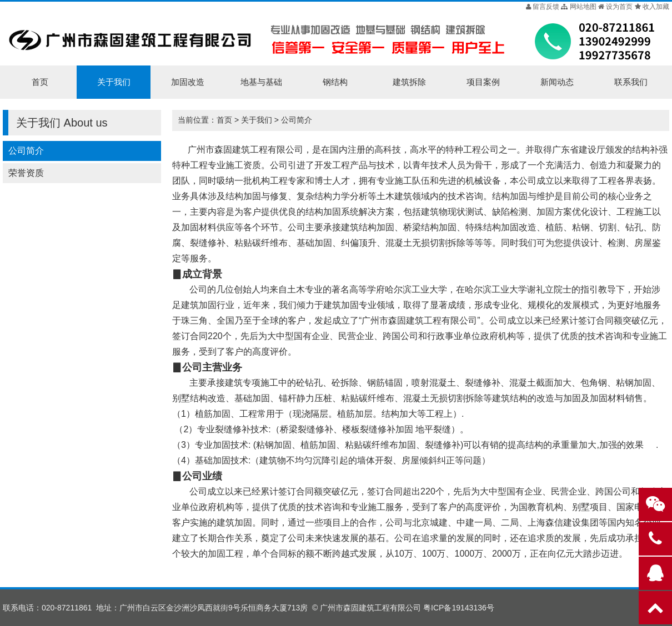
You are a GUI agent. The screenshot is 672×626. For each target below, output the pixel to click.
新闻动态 (557, 82)
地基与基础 (261, 82)
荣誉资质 (26, 173)
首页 (40, 82)
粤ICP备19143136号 (459, 608)
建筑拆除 (409, 82)
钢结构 (335, 82)
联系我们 (631, 82)
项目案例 (483, 82)
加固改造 (188, 82)
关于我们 (114, 82)
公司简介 (26, 151)
